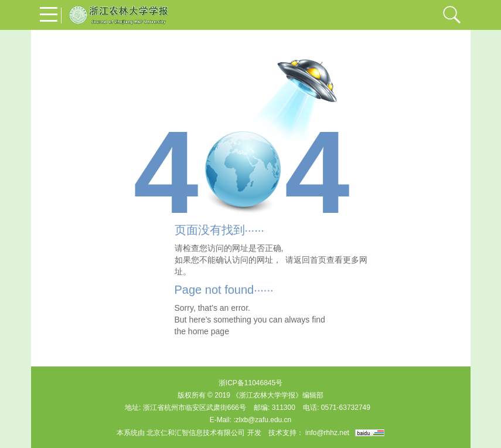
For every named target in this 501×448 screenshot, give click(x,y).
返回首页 (310, 260)
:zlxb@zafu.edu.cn (262, 420)
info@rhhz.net (327, 433)
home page (209, 331)
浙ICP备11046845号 (251, 383)
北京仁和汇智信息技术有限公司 (196, 433)
